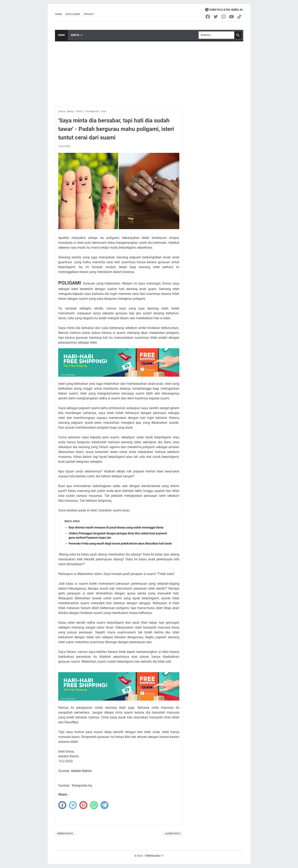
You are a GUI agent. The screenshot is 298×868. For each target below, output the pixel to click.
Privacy (89, 14)
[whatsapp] (94, 805)
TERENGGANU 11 (154, 856)
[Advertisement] (149, 72)
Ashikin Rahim (81, 771)
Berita (75, 35)
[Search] (216, 35)
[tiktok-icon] (240, 17)
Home (58, 14)
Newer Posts (65, 834)
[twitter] (73, 805)
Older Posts (173, 834)
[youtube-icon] (232, 17)
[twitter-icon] (216, 17)
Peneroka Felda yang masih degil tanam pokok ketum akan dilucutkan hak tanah (120, 543)
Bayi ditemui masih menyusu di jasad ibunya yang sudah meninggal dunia (116, 527)
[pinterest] (83, 805)
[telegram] (104, 805)
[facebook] (62, 805)
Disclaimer (73, 14)
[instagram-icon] (224, 17)
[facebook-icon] (208, 17)
